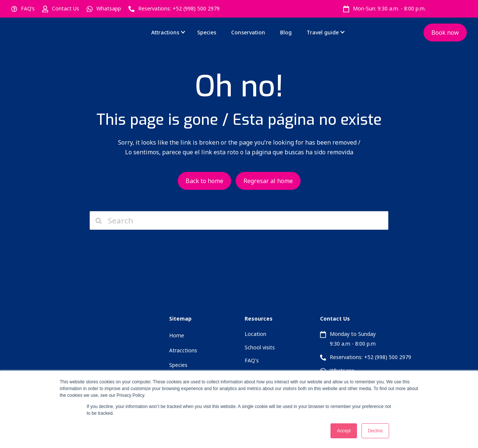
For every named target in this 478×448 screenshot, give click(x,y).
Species (207, 32)
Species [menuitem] (178, 365)
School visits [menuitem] (260, 347)
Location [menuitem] (255, 334)
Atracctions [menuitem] (183, 350)
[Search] (239, 220)
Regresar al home (268, 181)
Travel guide (323, 32)
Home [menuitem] (177, 335)
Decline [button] (375, 431)
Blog (286, 32)
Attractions (165, 32)
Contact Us (66, 8)
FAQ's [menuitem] (252, 360)
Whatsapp (109, 8)
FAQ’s (28, 8)
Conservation (248, 32)
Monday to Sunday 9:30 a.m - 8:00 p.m (353, 339)
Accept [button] (344, 431)
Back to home (204, 181)
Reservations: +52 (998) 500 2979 (179, 8)
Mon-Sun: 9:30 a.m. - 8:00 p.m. (389, 8)
